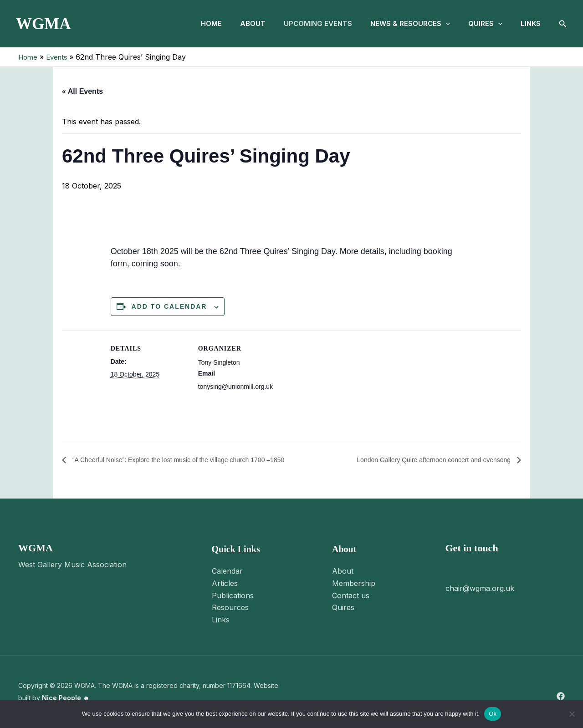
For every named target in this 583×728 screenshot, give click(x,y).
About (236, 23)
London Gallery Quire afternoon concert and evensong (424, 460)
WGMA (43, 24)
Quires (480, 24)
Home (191, 23)
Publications (233, 596)
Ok (493, 714)
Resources (230, 607)
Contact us (351, 596)
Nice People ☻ (66, 697)
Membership (354, 584)
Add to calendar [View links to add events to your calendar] (169, 307)
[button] (437, 24)
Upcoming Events (305, 23)
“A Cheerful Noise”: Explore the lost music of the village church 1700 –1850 (193, 460)
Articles (225, 584)
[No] (572, 714)
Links (529, 23)
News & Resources (401, 24)
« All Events (82, 91)
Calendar (227, 571)
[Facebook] (561, 696)
